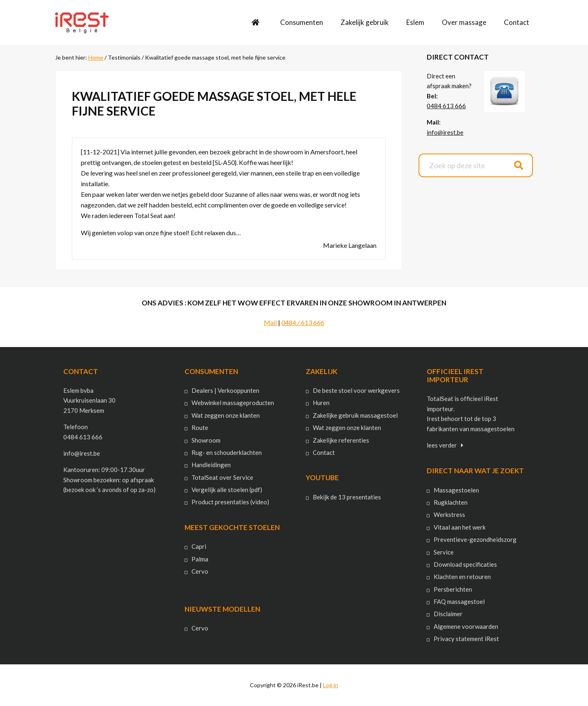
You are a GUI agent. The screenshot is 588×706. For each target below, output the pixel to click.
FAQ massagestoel (459, 601)
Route (200, 428)
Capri (199, 546)
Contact (324, 452)
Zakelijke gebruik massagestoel (355, 415)
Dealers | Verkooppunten (225, 390)
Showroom (206, 440)
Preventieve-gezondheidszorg (475, 539)
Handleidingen (211, 465)
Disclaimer (448, 614)
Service (444, 552)
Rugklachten (451, 502)
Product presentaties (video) (230, 502)
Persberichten (453, 589)
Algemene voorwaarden (466, 626)
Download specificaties (465, 564)
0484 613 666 (446, 106)
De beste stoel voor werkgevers (356, 390)
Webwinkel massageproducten (233, 403)
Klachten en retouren (462, 577)
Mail (270, 322)
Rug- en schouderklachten (227, 452)
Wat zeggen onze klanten (226, 415)
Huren (321, 403)
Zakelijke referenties (341, 440)
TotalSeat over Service (222, 477)
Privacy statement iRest (466, 639)
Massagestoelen (456, 490)
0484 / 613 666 (303, 322)
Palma (200, 559)
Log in (331, 685)
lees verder (442, 445)
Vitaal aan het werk (460, 527)
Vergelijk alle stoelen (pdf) (227, 490)
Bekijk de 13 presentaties (347, 497)
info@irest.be (445, 132)
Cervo (200, 571)
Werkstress (449, 514)
